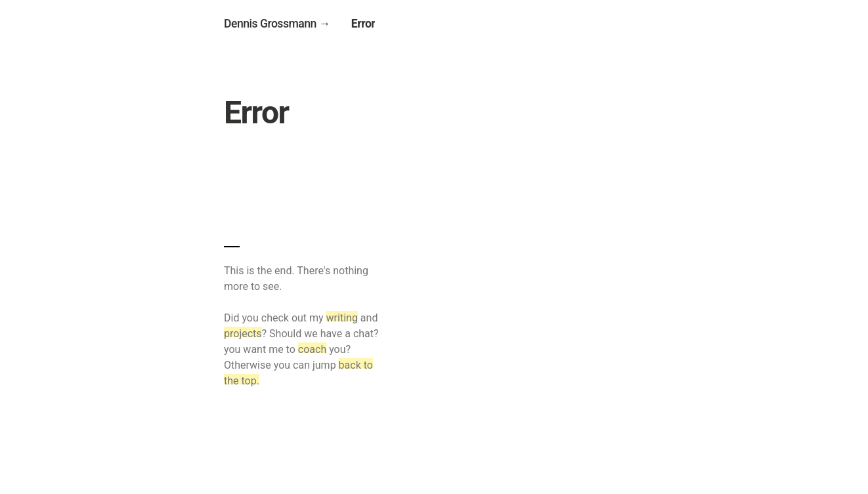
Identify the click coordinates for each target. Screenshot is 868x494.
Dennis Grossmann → (277, 24)
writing (342, 318)
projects (243, 334)
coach (312, 349)
